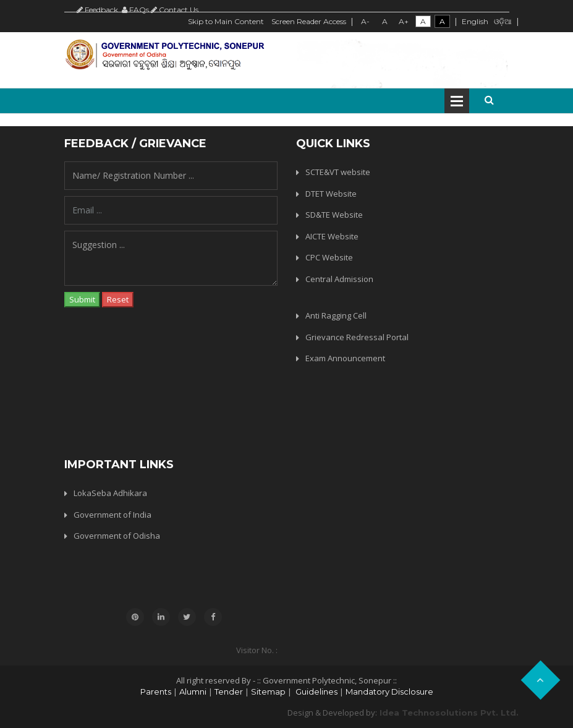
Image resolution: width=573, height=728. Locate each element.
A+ (404, 21)
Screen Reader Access (309, 21)
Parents (156, 692)
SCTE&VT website (338, 172)
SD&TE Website (334, 215)
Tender (229, 692)
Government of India (112, 515)
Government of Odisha (117, 536)
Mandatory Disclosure (389, 692)
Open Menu (457, 101)
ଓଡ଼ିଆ (503, 21)
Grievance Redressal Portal (357, 337)
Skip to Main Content (226, 21)
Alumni (193, 692)
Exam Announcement (345, 358)
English (475, 21)
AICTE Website (332, 236)
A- (365, 21)
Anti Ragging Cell (336, 315)
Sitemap (268, 692)
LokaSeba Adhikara (110, 493)
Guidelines (316, 692)
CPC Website (329, 257)
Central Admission (339, 279)
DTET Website (331, 194)
